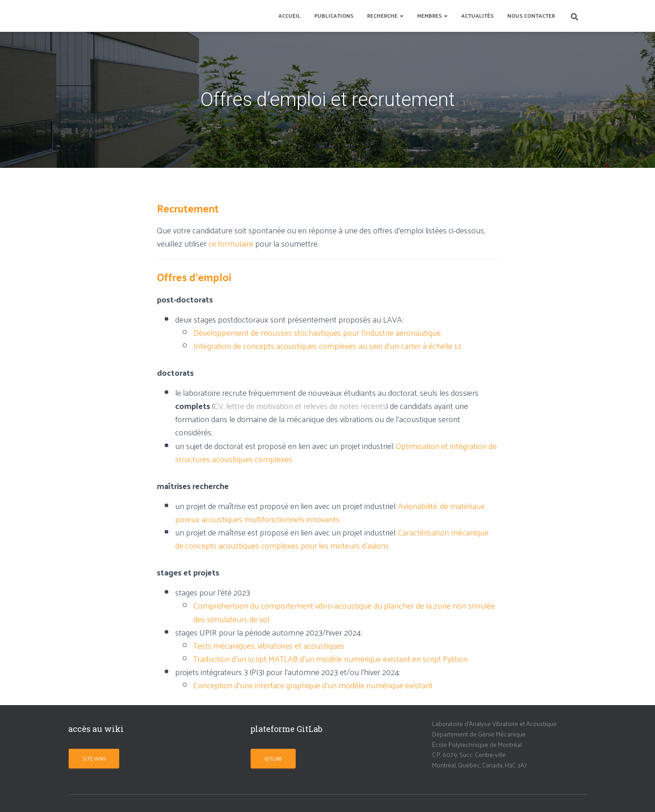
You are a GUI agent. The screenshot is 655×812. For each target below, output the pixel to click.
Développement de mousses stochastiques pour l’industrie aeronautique (317, 332)
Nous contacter (531, 15)
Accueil (290, 15)
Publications (334, 15)
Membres (432, 15)
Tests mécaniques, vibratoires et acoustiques (269, 645)
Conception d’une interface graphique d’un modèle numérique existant (313, 685)
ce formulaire (231, 243)
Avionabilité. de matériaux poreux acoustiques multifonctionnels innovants (330, 512)
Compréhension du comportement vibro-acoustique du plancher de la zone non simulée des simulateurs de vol (344, 612)
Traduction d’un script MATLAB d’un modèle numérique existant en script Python (330, 658)
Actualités (477, 15)
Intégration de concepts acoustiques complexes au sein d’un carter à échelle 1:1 (327, 345)
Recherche (385, 15)
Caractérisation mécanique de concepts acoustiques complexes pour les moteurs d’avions (332, 539)
